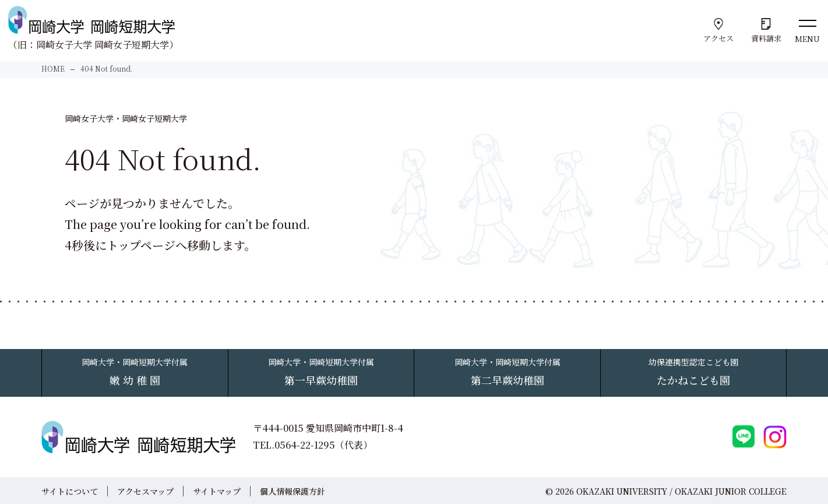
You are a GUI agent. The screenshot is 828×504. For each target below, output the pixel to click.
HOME (53, 68)
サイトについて (70, 491)
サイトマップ (217, 491)
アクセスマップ (145, 491)
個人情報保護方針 (293, 491)
